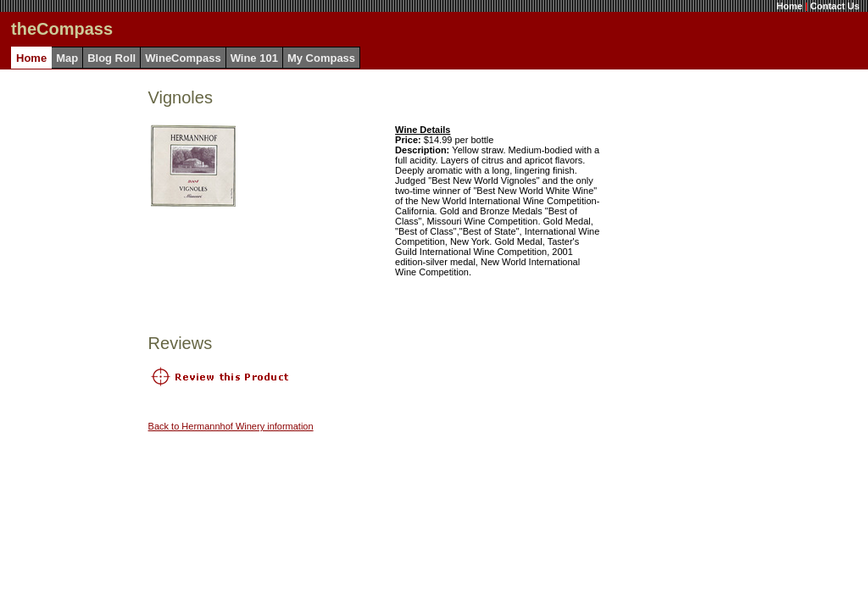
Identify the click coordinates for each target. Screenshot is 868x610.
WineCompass (183, 58)
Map (67, 58)
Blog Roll (111, 58)
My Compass (321, 58)
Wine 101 (254, 58)
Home (790, 6)
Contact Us (835, 6)
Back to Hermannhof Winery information (231, 426)
